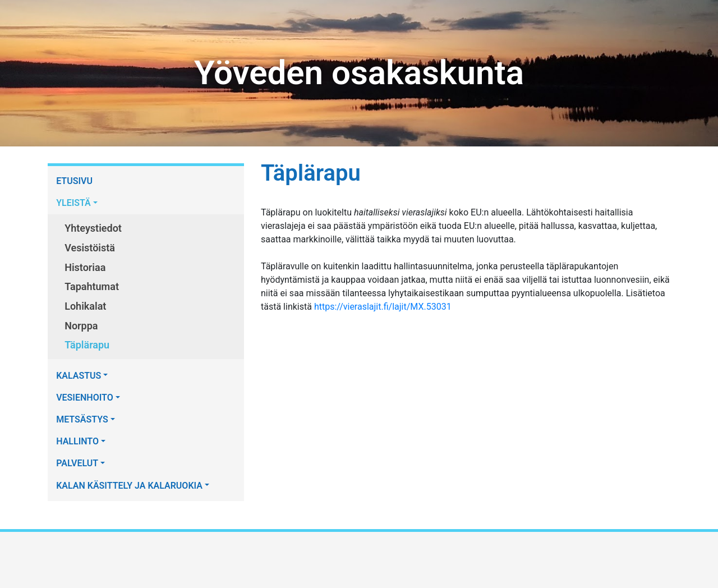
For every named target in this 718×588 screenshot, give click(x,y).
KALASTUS (79, 376)
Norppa (81, 326)
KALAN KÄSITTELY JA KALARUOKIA (129, 486)
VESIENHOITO (85, 398)
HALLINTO (77, 441)
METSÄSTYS (82, 419)
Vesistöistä (90, 248)
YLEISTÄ (73, 203)
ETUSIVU (74, 181)
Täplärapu (87, 345)
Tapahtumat (92, 286)
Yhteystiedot (93, 228)
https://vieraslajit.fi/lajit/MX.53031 (383, 307)
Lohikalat (85, 306)
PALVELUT (77, 463)
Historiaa (85, 267)
